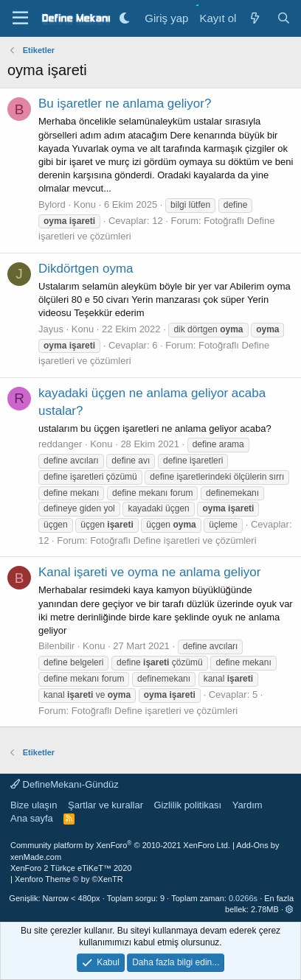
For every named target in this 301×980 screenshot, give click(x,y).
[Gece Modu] (124, 18)
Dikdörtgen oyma (86, 269)
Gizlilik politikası (187, 805)
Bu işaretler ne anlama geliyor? (125, 104)
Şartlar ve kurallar (105, 805)
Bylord (52, 204)
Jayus (51, 329)
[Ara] (284, 18)
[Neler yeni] (254, 18)
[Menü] (20, 18)
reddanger (60, 444)
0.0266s (243, 898)
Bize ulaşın (34, 805)
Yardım (248, 805)
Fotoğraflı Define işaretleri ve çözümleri (173, 540)
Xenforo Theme (69, 879)
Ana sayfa (32, 818)
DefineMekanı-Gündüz (65, 784)
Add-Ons (252, 845)
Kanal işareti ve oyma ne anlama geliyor (149, 572)
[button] (290, 909)
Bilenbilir (56, 646)
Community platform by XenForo (120, 845)
